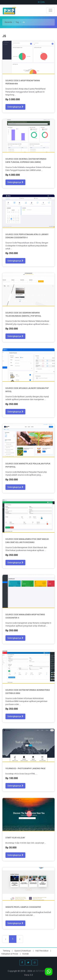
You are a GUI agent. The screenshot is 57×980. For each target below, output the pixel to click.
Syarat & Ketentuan (23, 951)
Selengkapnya (15, 107)
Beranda (8, 22)
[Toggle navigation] (50, 10)
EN (43, 2)
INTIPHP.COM (43, 971)
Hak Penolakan (42, 951)
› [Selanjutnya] (20, 939)
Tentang (7, 951)
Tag (17, 22)
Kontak (26, 954)
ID (39, 2)
